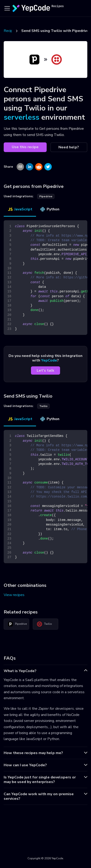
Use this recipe (25, 147)
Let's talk (45, 370)
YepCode (49, 360)
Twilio (44, 624)
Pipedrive (17, 624)
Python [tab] (50, 209)
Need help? (69, 147)
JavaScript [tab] (20, 209)
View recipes (14, 595)
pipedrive (46, 196)
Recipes (10, 31)
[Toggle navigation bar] (7, 8)
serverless (21, 117)
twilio (43, 406)
